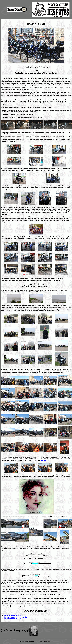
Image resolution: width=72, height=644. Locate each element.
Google (44, 460)
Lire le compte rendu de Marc (13, 615)
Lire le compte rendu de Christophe (15, 617)
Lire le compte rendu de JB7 (13, 619)
